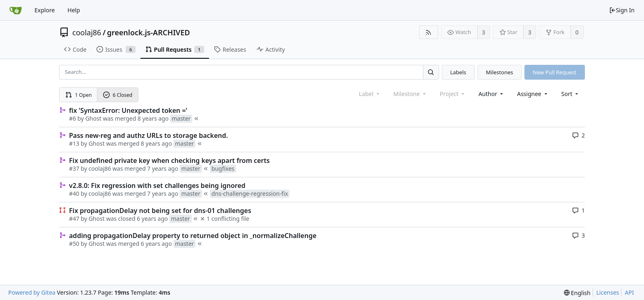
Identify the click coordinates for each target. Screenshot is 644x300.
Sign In (622, 10)
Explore (45, 10)
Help (74, 10)
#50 (74, 244)
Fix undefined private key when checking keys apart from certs (169, 160)
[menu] (571, 94)
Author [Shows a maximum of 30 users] (491, 94)
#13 (74, 143)
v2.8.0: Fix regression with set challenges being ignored (157, 185)
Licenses (608, 292)
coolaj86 (87, 32)
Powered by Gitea (32, 292)
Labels (458, 72)
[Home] (16, 10)
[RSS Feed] (429, 32)
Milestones (499, 72)
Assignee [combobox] (533, 94)
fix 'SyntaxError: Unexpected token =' (128, 110)
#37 (74, 168)
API (629, 292)
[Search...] (431, 72)
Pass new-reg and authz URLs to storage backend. (148, 135)
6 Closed (118, 95)
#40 (74, 194)
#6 (72, 118)
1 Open (79, 95)
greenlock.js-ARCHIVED (149, 32)
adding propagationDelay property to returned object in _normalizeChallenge (193, 236)
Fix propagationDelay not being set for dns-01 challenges (160, 211)
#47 (74, 219)
